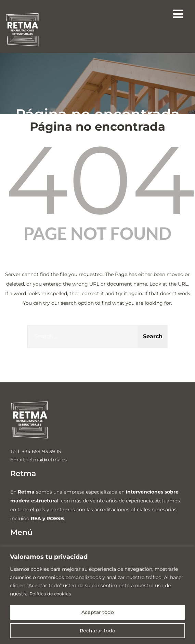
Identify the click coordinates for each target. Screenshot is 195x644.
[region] (97, 595)
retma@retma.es (47, 460)
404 (100, 180)
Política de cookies (52, 594)
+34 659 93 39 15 (41, 451)
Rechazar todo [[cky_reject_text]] (97, 631)
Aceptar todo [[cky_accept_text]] (98, 612)
